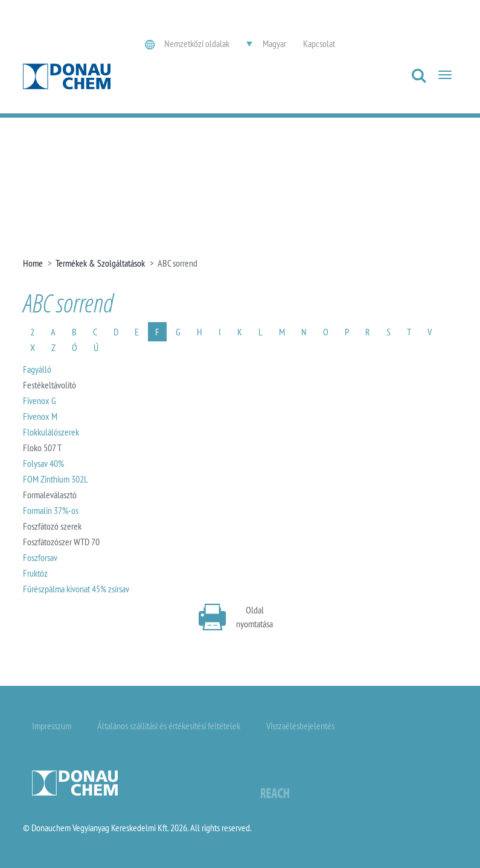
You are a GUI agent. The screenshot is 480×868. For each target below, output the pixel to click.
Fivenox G (40, 401)
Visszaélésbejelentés (300, 726)
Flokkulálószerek (51, 432)
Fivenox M (40, 416)
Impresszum (52, 726)
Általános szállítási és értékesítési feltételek (169, 726)
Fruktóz (35, 573)
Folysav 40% (43, 463)
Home (33, 263)
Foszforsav (40, 557)
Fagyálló (37, 369)
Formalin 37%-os (51, 510)
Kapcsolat (319, 43)
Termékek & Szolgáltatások (100, 263)
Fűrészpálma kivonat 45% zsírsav (76, 589)
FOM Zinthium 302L (56, 479)
